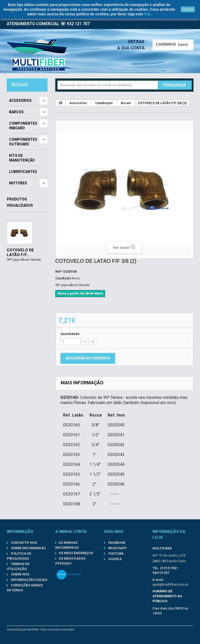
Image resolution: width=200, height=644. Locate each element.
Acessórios (20, 100)
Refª (59, 271)
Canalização (104, 103)
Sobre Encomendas (28, 548)
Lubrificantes (23, 172)
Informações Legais (29, 580)
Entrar (138, 42)
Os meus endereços (76, 553)
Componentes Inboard (23, 126)
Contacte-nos (24, 543)
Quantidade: (70, 334)
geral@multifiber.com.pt (170, 584)
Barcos (16, 112)
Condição (63, 278)
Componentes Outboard (23, 142)
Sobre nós (20, 574)
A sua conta (132, 48)
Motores (18, 183)
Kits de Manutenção (22, 158)
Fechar (188, 9)
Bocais (126, 103)
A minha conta (71, 532)
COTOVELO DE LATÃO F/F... (20, 252)
